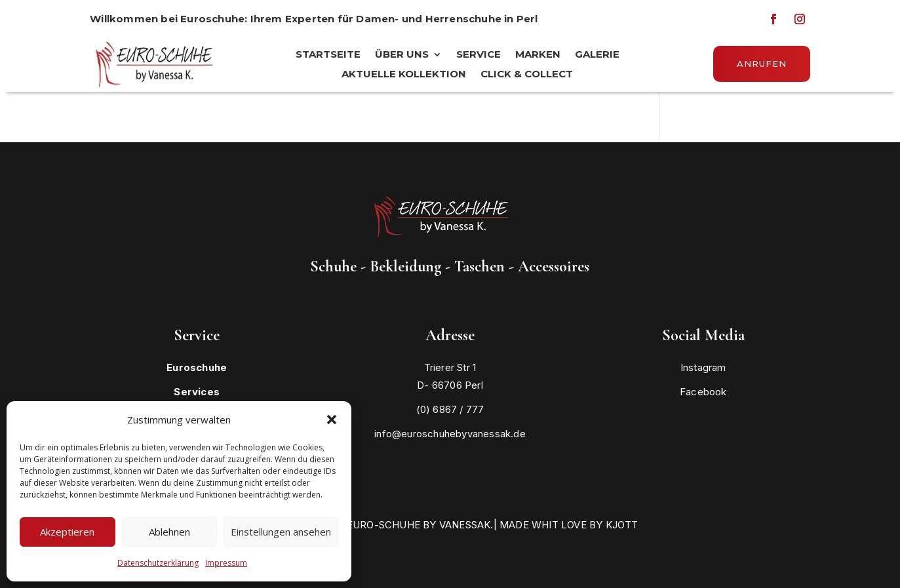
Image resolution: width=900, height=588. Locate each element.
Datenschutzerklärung (158, 563)
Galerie (597, 55)
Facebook (703, 392)
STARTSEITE (328, 55)
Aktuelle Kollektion (404, 75)
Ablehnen (169, 532)
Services (197, 392)
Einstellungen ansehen (281, 532)
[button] (332, 420)
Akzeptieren (67, 532)
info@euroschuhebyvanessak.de (450, 434)
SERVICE (479, 55)
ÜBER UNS (402, 55)
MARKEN (538, 55)
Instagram (703, 367)
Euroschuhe (197, 367)
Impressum (226, 563)
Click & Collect (527, 75)
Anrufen (762, 64)
